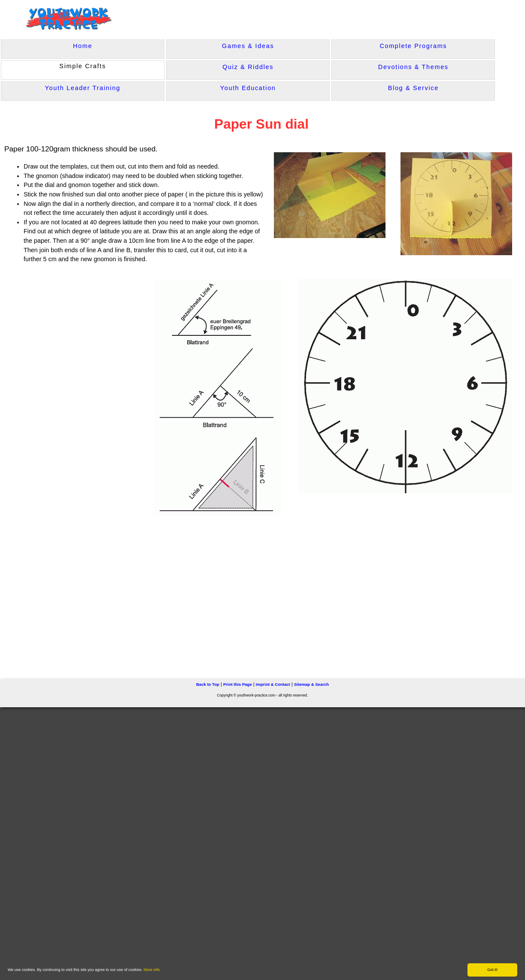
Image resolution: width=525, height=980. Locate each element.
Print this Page (238, 684)
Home (83, 46)
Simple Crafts (82, 66)
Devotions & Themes (413, 67)
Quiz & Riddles (248, 67)
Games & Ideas (248, 46)
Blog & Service (413, 88)
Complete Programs (413, 46)
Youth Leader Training (83, 88)
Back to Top (208, 684)
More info (152, 970)
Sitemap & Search (311, 684)
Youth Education (248, 88)
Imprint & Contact (273, 684)
